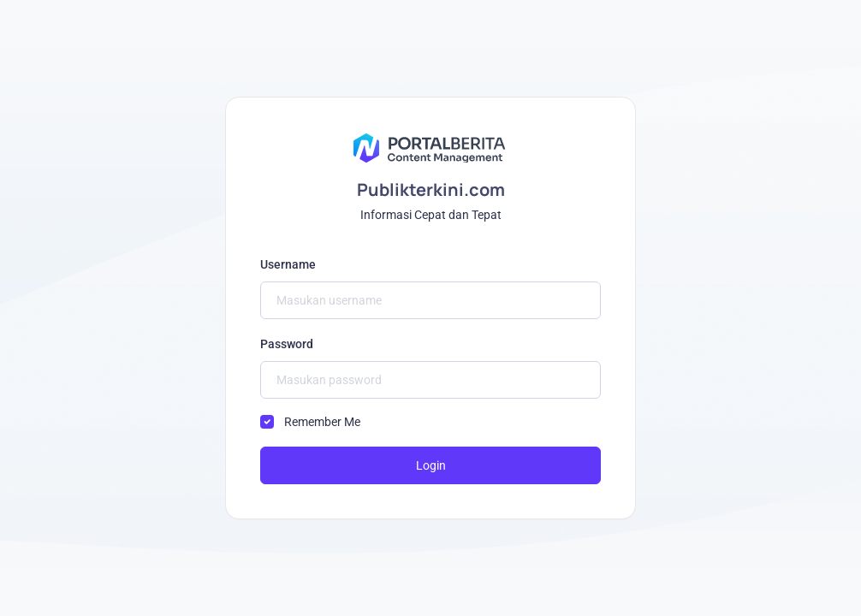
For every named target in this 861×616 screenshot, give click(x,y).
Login (431, 465)
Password (287, 344)
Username (288, 264)
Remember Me (322, 422)
